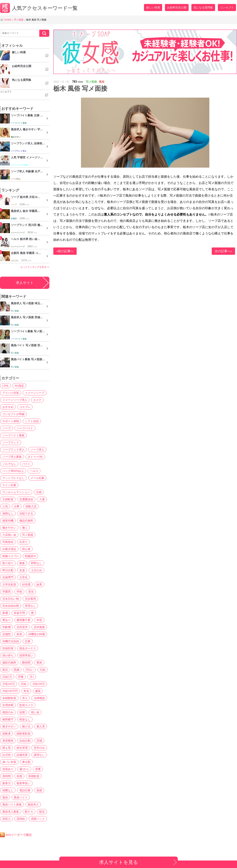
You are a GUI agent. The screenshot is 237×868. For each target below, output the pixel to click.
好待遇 (26, 584)
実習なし (30, 606)
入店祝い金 (9, 535)
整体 (39, 663)
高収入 (6, 819)
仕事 (16, 506)
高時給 (21, 819)
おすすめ (8, 407)
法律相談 (39, 698)
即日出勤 (8, 570)
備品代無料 (26, 521)
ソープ (6, 428)
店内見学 (22, 627)
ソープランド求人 (13, 450)
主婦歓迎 (8, 499)
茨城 (39, 741)
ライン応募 (9, 485)
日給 (42, 670)
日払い (29, 670)
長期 (19, 776)
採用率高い (26, 655)
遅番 (38, 769)
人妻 (42, 499)
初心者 (26, 549)
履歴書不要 (23, 620)
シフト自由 (32, 421)
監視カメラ (26, 705)
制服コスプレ (10, 556)
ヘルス (34, 471)
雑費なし (8, 790)
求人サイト (25, 283)
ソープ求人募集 (12, 457)
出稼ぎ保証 (9, 549)
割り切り (8, 563)
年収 (39, 620)
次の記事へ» (223, 251)
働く (25, 528)
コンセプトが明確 (13, 414)
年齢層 (6, 627)
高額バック (38, 819)
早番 (21, 677)
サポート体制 (10, 421)
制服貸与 (30, 556)
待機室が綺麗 (36, 634)
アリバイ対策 (10, 393)
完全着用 (30, 599)
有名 (26, 691)
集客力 (6, 783)
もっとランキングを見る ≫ (35, 267)
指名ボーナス (27, 648)
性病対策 (8, 648)
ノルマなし (9, 464)
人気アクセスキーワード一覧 (39, 8)
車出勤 (26, 762)
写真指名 (8, 542)
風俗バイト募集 (12, 805)
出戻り (23, 542)
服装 (38, 691)
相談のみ (8, 712)
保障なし (8, 513)
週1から (24, 769)
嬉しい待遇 (153, 7)
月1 (31, 677)
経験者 (6, 734)
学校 (19, 592)
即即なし (36, 563)
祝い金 (35, 712)
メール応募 (37, 478)
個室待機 (8, 521)
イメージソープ (34, 393)
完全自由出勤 (10, 606)
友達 (22, 570)
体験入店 (31, 506)
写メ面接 (27, 535)
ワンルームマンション (16, 492)
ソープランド (10, 442)
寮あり (6, 620)
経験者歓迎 (23, 734)
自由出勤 (25, 741)
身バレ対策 (9, 762)
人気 (5, 506)
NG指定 (19, 386)
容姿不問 (19, 613)
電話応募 (25, 790)
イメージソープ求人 (15, 400)
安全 (31, 592)
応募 (27, 641)
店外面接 (39, 627)
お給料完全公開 (177, 7)
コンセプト (227, 7)
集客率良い (23, 783)
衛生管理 (22, 748)
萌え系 (6, 748)
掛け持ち (8, 655)
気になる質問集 (203, 7)
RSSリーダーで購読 (19, 835)
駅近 (42, 812)
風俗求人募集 (10, 812)
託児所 (6, 755)
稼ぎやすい (9, 726)
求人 (25, 698)
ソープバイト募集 (13, 435)
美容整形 (8, 741)
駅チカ (29, 812)
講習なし (39, 755)
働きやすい (9, 528)
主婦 (39, 492)
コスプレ (25, 407)
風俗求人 (33, 805)
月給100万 (38, 684)
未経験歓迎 (9, 698)
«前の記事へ (65, 251)
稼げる (26, 726)
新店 (5, 670)
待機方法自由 (10, 641)
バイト (26, 464)
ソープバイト (25, 428)
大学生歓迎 (9, 584)
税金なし (25, 719)
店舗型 (6, 634)
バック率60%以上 (13, 471)
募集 (22, 563)
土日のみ (36, 570)
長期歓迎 (33, 776)
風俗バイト (21, 797)
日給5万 (7, 677)
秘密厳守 (8, 719)
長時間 (6, 776)
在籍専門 (8, 577)
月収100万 (8, 684)
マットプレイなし (13, 478)
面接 (39, 790)
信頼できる (26, 513)
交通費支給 (26, 499)
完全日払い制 (10, 599)
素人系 (40, 726)
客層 (5, 613)
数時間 (26, 663)
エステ (37, 400)
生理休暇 (8, 705)
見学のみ (39, 748)
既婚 (16, 670)
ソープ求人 (37, 450)
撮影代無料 (9, 663)
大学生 (23, 577)
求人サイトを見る (119, 862)
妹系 (39, 584)
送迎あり (8, 769)
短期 (22, 712)
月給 (23, 684)
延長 (19, 634)
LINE (5, 386)
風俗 (5, 797)
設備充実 (22, 755)
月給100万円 (10, 691)
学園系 (6, 592)
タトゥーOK (35, 457)
